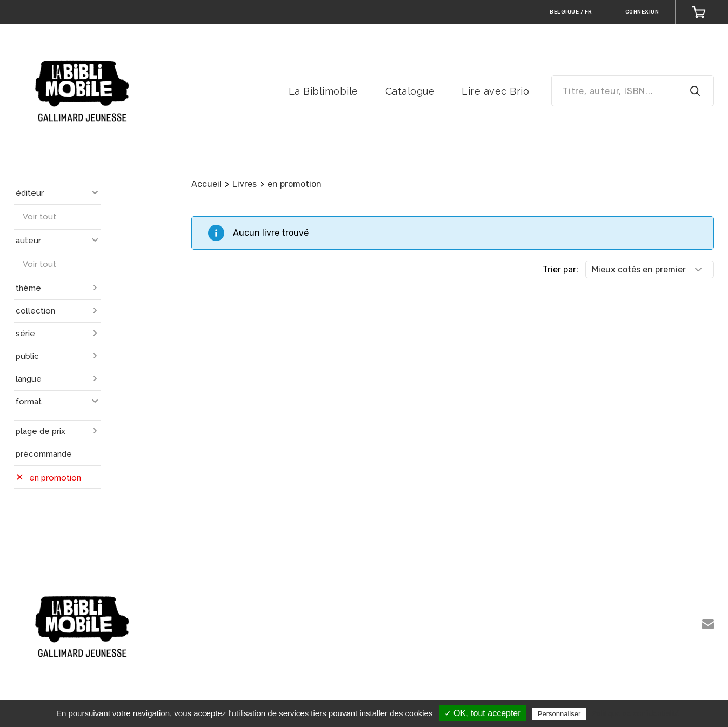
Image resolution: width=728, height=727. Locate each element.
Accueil (206, 184)
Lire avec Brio (495, 91)
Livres (245, 184)
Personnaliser (559, 714)
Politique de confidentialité (635, 713)
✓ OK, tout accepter (483, 713)
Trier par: (560, 269)
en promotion (295, 184)
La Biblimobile (323, 91)
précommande (44, 454)
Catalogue (410, 91)
